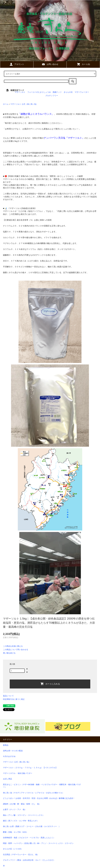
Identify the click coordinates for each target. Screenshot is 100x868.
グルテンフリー (52, 96)
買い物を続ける (9, 653)
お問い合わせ (50, 64)
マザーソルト (20, 92)
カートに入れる (50, 684)
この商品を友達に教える (13, 646)
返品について (8, 696)
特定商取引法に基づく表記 (14, 699)
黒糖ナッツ (57, 92)
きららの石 (68, 92)
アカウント (17, 64)
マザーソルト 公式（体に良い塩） (24, 104)
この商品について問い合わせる (16, 650)
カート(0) (83, 64)
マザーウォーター (82, 92)
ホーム (6, 104)
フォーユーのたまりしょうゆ (39, 92)
